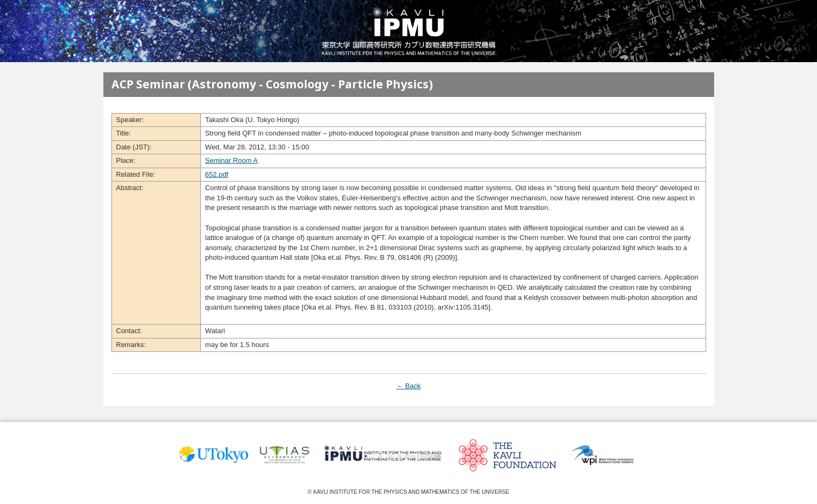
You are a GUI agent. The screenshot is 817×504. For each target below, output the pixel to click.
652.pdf (217, 174)
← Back (409, 386)
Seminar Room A (231, 160)
